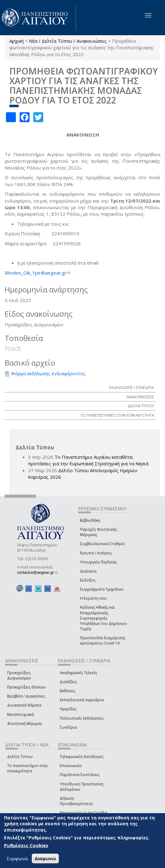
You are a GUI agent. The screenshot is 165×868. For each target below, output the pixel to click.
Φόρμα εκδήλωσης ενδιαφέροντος (48, 373)
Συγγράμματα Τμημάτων (102, 589)
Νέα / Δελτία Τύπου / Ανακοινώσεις (68, 41)
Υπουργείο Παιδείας (99, 562)
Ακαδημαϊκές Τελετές (78, 673)
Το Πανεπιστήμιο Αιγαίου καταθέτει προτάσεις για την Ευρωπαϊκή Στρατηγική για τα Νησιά (88, 460)
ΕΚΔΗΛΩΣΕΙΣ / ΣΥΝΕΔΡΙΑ (132, 387)
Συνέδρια (68, 727)
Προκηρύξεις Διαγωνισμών (19, 675)
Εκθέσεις (68, 691)
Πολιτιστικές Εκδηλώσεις (82, 718)
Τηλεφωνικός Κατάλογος (82, 757)
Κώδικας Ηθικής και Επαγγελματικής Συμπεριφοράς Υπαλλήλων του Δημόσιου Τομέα (104, 618)
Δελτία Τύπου (20, 757)
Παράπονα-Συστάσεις (80, 775)
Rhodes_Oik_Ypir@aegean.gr (38, 273)
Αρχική (16, 41)
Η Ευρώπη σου (93, 598)
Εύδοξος (88, 580)
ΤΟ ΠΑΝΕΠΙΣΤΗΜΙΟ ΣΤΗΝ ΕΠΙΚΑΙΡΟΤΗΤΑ (117, 415)
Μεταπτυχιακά (21, 715)
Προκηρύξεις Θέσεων (26, 687)
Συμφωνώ (17, 858)
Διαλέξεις (68, 682)
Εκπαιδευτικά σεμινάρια (82, 700)
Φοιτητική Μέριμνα (24, 724)
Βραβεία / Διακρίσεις (26, 696)
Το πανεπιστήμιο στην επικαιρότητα (27, 768)
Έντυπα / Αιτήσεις (96, 553)
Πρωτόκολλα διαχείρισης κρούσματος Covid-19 (103, 640)
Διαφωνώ (45, 858)
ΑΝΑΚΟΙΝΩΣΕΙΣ (140, 397)
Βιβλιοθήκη (90, 520)
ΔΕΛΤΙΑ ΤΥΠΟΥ (141, 406)
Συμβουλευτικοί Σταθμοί (102, 544)
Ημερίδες (68, 709)
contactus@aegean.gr (37, 573)
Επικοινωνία (71, 766)
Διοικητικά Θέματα (24, 705)
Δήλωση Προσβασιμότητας (76, 801)
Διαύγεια (88, 571)
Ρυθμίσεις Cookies (26, 845)
